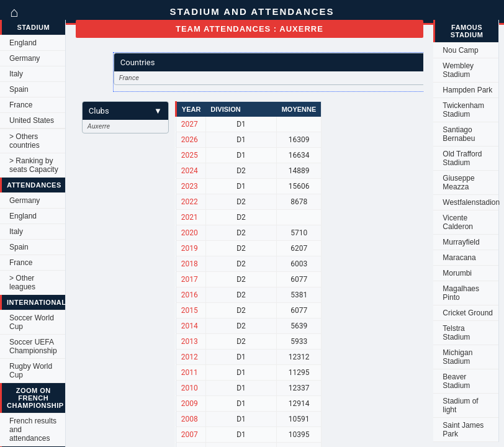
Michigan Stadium (457, 357)
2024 (190, 171)
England (23, 43)
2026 (190, 140)
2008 (190, 419)
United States (32, 120)
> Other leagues (22, 282)
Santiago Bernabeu (459, 134)
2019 (190, 248)
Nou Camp (460, 50)
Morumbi (457, 273)
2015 (190, 310)
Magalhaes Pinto (461, 293)
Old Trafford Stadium (462, 158)
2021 (190, 217)
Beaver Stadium (456, 381)
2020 (190, 233)
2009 (190, 404)
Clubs (125, 111)
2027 (190, 124)
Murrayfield (461, 242)
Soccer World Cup (32, 322)
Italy (16, 74)
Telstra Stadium (456, 333)
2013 (190, 341)
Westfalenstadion (470, 202)
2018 (190, 264)
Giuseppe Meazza (458, 183)
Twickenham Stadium (463, 110)
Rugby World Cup (31, 371)
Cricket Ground (468, 313)
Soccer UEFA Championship (33, 346)
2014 (190, 326)
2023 (190, 186)
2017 (190, 279)
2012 (190, 357)
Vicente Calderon (458, 222)
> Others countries (25, 141)
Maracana (459, 258)
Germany (25, 58)
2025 (190, 155)
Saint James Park (463, 430)
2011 (190, 372)
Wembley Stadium (458, 70)
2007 (190, 435)
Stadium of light (460, 405)
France (21, 105)
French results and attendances (33, 430)
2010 (190, 388)
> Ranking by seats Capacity (34, 165)
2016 (190, 295)
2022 (190, 202)
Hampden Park (467, 90)
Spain (19, 89)
